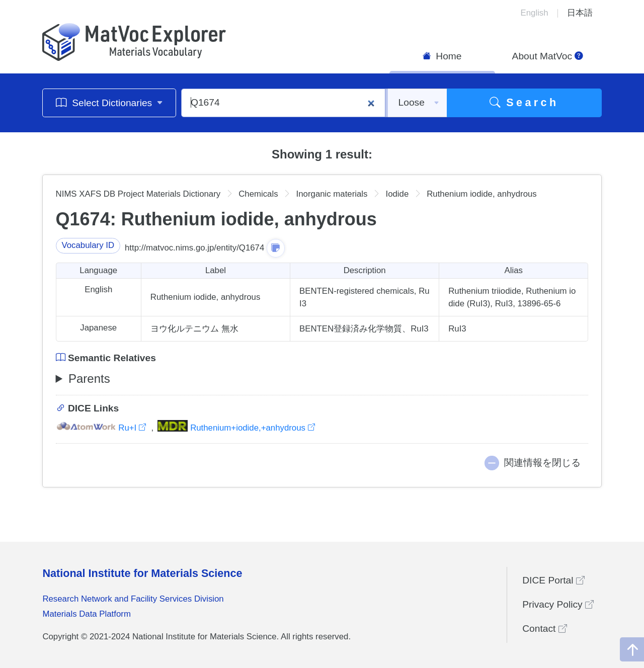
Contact (544, 629)
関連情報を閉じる (542, 463)
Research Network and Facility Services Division (133, 599)
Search (524, 102)
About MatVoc (548, 56)
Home (442, 56)
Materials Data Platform (87, 614)
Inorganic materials (332, 194)
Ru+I (102, 428)
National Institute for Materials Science (142, 573)
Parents (89, 379)
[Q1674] (283, 103)
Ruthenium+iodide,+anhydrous (236, 428)
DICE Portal (553, 580)
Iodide (397, 194)
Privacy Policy (558, 604)
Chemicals (258, 194)
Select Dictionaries (109, 102)
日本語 (580, 13)
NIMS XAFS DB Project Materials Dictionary (138, 194)
